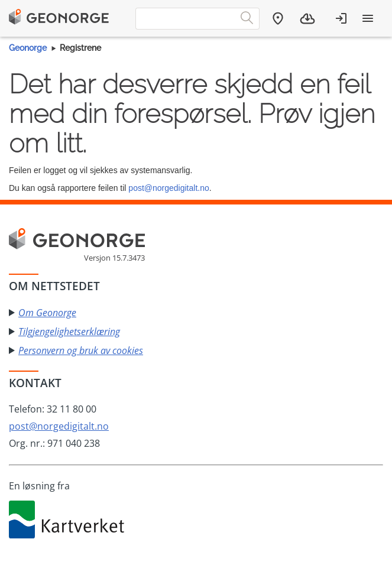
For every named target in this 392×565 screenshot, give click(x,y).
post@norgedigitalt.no (169, 188)
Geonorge (28, 48)
